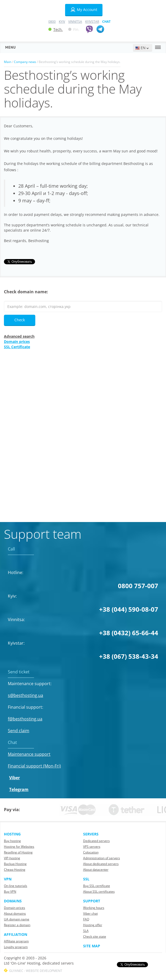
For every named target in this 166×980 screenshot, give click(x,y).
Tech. (56, 29)
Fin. (74, 29)
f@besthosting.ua (25, 719)
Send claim (19, 731)
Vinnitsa (75, 22)
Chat (106, 22)
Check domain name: (26, 292)
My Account (84, 10)
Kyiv (62, 22)
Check (20, 320)
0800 (52, 22)
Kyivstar (92, 22)
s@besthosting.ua (25, 695)
